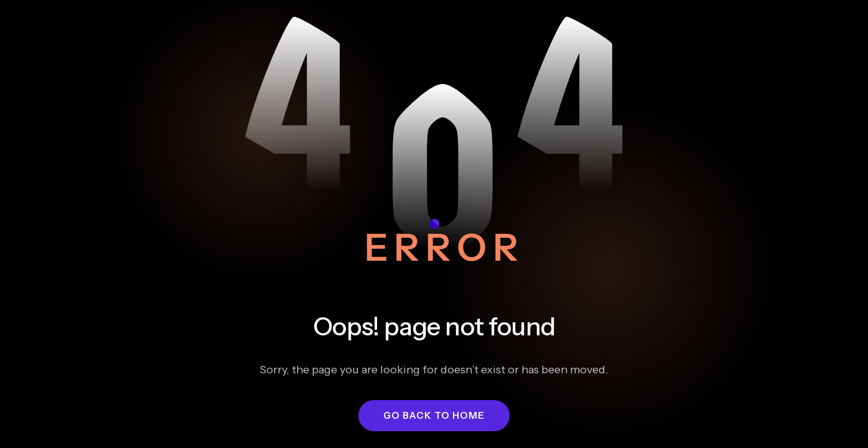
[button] (434, 416)
